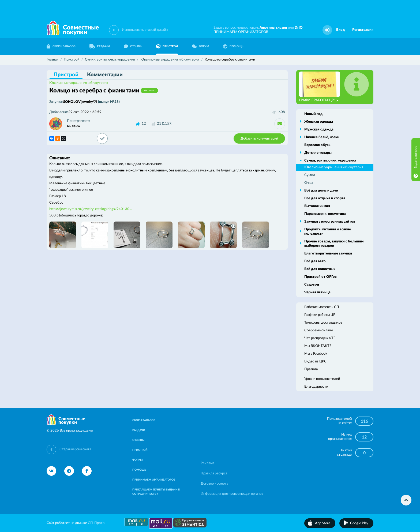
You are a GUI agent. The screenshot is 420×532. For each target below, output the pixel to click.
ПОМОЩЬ (233, 46)
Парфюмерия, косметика (325, 214)
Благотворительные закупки (328, 254)
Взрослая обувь (317, 145)
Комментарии (105, 75)
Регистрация (363, 30)
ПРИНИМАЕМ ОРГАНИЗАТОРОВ (241, 32)
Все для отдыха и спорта (325, 198)
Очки (308, 183)
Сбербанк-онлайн (318, 330)
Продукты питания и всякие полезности (328, 232)
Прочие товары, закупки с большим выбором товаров (334, 244)
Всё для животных (320, 269)
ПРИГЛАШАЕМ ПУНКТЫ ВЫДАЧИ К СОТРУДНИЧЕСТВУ (156, 492)
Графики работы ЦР (320, 315)
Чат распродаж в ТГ (320, 338)
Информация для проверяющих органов (232, 494)
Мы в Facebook (316, 354)
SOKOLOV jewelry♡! (91, 102)
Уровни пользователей (322, 379)
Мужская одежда (319, 130)
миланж (74, 126)
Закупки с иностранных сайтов (330, 222)
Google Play (359, 523)
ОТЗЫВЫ (133, 46)
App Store (323, 523)
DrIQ (299, 28)
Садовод (312, 285)
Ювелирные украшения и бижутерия (79, 83)
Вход (340, 30)
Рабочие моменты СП (322, 307)
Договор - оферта (214, 484)
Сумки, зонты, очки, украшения (330, 161)
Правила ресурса (214, 473)
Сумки (310, 175)
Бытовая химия (317, 206)
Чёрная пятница (317, 292)
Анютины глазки (273, 28)
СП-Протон (97, 523)
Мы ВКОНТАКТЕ (318, 346)
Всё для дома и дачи (321, 191)
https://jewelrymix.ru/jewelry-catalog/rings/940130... (91, 209)
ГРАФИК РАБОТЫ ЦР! (319, 100)
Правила (311, 369)
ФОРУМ (200, 46)
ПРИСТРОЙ (167, 46)
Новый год (313, 114)
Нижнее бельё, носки (322, 137)
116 (364, 421)
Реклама (207, 463)
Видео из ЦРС (315, 361)
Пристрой (66, 75)
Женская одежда (319, 122)
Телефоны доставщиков (323, 323)
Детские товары (318, 153)
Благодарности (316, 387)
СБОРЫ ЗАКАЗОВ (61, 46)
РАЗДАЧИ (100, 46)
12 (144, 124)
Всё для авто (315, 261)
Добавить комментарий (259, 139)
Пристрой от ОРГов (320, 277)
